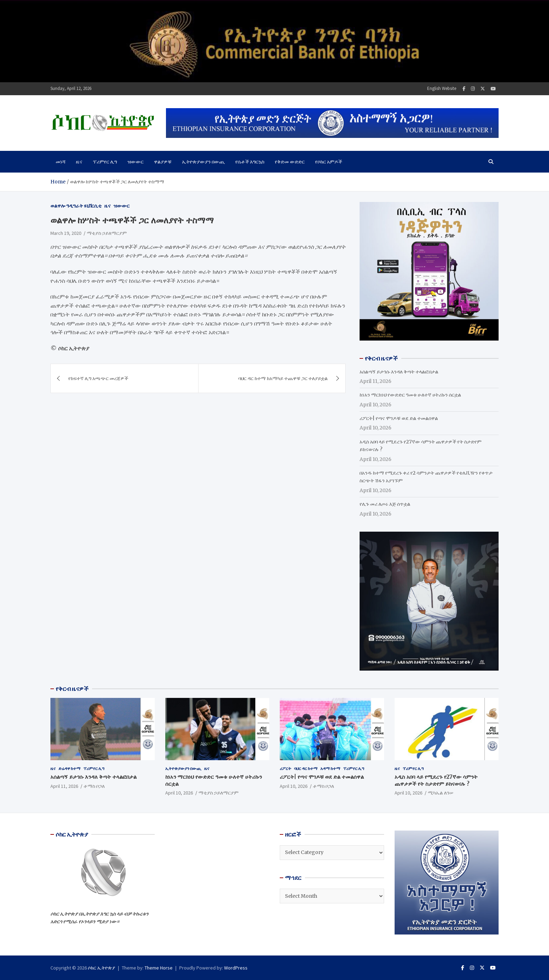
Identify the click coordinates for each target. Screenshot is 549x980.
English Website (442, 88)
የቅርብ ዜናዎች (72, 689)
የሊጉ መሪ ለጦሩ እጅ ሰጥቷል (385, 504)
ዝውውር (135, 162)
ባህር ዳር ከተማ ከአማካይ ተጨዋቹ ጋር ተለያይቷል (283, 378)
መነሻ (61, 162)
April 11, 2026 (64, 786)
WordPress (236, 968)
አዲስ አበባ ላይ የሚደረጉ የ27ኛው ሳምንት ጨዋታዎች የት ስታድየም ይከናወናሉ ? (436, 780)
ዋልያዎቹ (163, 162)
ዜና (79, 162)
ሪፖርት (286, 768)
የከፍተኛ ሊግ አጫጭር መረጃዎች (98, 378)
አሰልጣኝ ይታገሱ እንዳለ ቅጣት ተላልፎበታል (399, 372)
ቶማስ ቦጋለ (94, 786)
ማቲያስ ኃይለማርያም (107, 233)
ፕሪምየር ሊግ (105, 162)
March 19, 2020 (66, 233)
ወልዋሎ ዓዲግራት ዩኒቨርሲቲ (76, 206)
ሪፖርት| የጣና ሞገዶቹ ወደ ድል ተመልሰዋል (399, 418)
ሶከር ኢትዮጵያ (102, 968)
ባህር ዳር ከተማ (306, 768)
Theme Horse (159, 968)
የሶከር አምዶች (329, 162)
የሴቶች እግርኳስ (250, 162)
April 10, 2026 (179, 793)
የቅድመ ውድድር (290, 162)
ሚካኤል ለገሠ (441, 793)
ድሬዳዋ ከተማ (70, 768)
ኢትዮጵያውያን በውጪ (203, 162)
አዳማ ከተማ (330, 768)
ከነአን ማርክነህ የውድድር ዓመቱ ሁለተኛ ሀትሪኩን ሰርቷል (410, 395)
